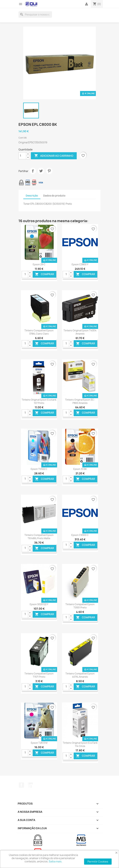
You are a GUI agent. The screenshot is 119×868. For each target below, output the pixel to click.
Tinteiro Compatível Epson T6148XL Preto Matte (39, 537)
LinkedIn (30, 785)
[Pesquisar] (35, 14)
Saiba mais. (55, 861)
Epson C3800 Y (80, 264)
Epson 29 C (39, 264)
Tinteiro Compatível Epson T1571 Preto (39, 675)
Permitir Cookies (98, 862)
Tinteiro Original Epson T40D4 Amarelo (80, 332)
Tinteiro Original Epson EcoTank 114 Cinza (80, 744)
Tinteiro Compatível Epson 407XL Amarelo (80, 675)
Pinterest (49, 171)
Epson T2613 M (39, 743)
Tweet (41, 171)
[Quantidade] (22, 156)
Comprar (44, 274)
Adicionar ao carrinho (54, 156)
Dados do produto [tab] (54, 196)
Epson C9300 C (80, 535)
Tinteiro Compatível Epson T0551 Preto (80, 606)
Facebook (21, 785)
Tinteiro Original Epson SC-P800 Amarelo (80, 401)
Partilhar (33, 171)
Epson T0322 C (39, 469)
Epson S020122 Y (39, 604)
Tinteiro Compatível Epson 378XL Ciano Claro (39, 332)
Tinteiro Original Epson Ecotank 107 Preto (39, 401)
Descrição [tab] (32, 196)
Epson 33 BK (80, 469)
